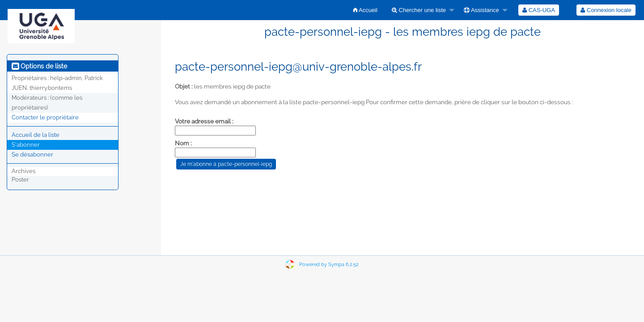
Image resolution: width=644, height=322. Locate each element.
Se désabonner (32, 155)
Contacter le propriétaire (45, 117)
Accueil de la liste (36, 135)
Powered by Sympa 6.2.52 (329, 265)
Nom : (183, 143)
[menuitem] (365, 10)
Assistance (481, 10)
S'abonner (26, 145)
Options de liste (39, 66)
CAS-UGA (539, 10)
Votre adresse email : (204, 121)
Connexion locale (606, 10)
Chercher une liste (419, 10)
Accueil (365, 10)
